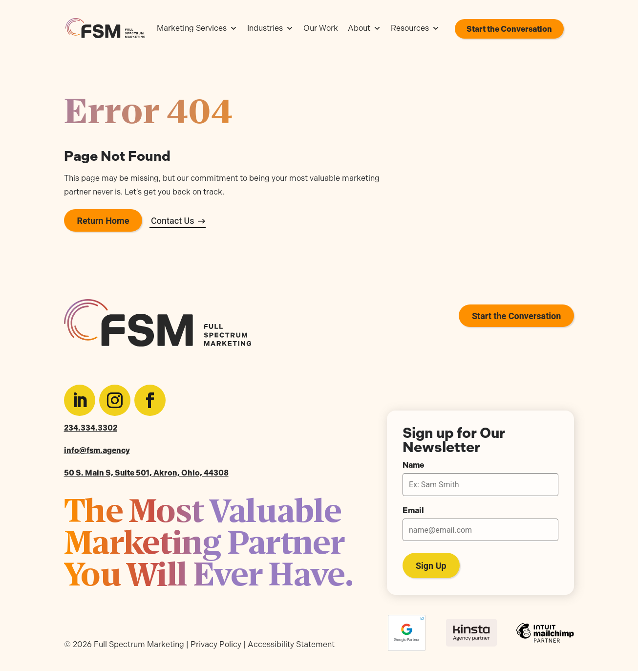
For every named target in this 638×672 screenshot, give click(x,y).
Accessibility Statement (291, 644)
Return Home (103, 221)
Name (413, 465)
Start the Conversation (509, 29)
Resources (415, 28)
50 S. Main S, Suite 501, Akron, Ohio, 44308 (146, 473)
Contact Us (173, 221)
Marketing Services (197, 28)
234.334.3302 (91, 428)
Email (413, 511)
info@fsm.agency (97, 450)
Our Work (321, 28)
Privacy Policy (216, 644)
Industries (270, 28)
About (364, 28)
